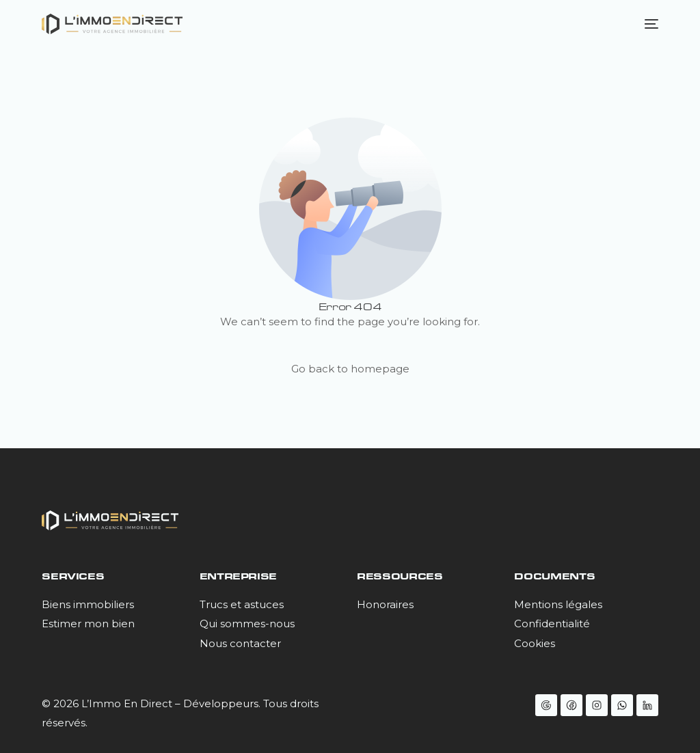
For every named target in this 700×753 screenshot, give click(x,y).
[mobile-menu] (648, 24)
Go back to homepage (350, 369)
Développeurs (221, 703)
